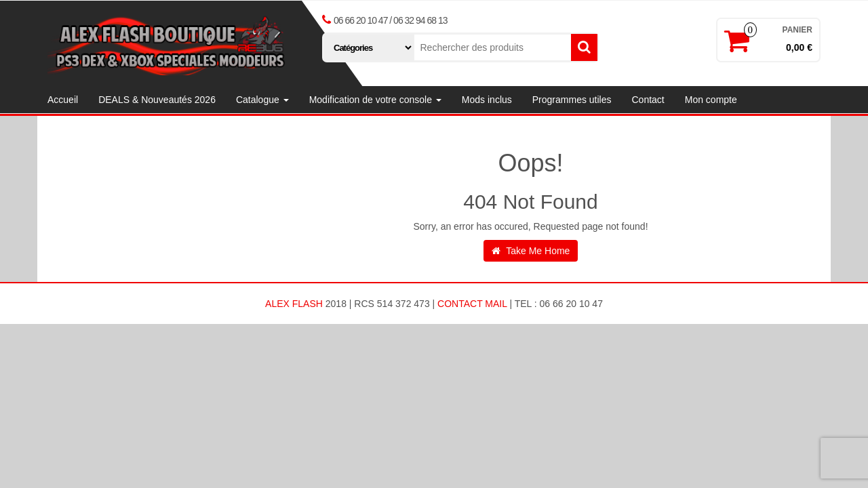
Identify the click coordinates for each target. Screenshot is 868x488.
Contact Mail (472, 304)
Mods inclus (487, 100)
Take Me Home (531, 251)
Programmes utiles (572, 100)
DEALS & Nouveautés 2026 (157, 100)
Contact (648, 100)
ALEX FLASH (294, 304)
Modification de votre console (375, 100)
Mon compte (711, 100)
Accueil (63, 100)
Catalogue (262, 100)
